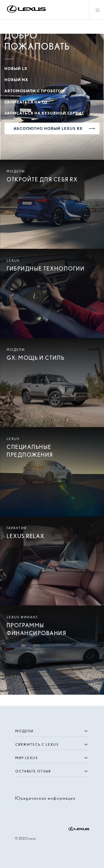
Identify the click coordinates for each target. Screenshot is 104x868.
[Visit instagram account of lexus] (18, 810)
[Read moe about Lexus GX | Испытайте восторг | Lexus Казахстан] (52, 383)
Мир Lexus (52, 758)
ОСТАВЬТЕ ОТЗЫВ (52, 771)
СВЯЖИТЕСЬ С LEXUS (52, 745)
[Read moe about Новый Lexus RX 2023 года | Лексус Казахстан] (52, 204)
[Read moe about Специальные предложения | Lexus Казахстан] (52, 472)
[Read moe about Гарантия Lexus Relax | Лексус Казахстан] (52, 561)
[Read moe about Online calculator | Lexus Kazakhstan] (52, 650)
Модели (52, 731)
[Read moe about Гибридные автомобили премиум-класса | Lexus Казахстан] (52, 293)
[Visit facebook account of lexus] (27, 810)
